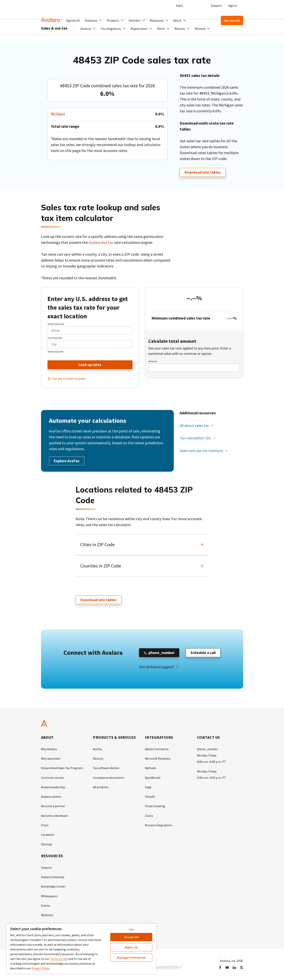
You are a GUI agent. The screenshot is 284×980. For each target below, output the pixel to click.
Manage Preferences (131, 958)
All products (101, 788)
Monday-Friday (207, 756)
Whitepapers (50, 896)
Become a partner (53, 807)
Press (45, 826)
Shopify (150, 797)
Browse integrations (159, 826)
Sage (148, 788)
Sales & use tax (54, 40)
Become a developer (55, 816)
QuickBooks (153, 779)
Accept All (131, 937)
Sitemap (47, 845)
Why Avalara (49, 750)
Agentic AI (73, 20)
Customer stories (53, 779)
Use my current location (69, 379)
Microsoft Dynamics (158, 760)
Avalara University (53, 878)
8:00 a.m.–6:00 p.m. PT (212, 763)
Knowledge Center (54, 887)
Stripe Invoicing (155, 807)
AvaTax (98, 750)
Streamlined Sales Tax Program (62, 769)
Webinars (47, 915)
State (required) (56, 352)
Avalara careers (51, 797)
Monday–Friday (207, 772)
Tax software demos (106, 769)
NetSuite (151, 769)
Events (46, 906)
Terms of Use (59, 959)
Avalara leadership (53, 788)
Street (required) (56, 324)
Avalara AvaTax (101, 243)
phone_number (207, 750)
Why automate (51, 760)
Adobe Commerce (157, 750)
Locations (48, 835)
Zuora (149, 816)
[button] (93, 20)
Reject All (131, 947)
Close (131, 929)
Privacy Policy (41, 968)
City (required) (55, 338)
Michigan (58, 114)
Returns (98, 760)
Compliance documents (109, 779)
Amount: (153, 361)
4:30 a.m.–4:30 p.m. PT (212, 779)
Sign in (233, 6)
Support (216, 6)
